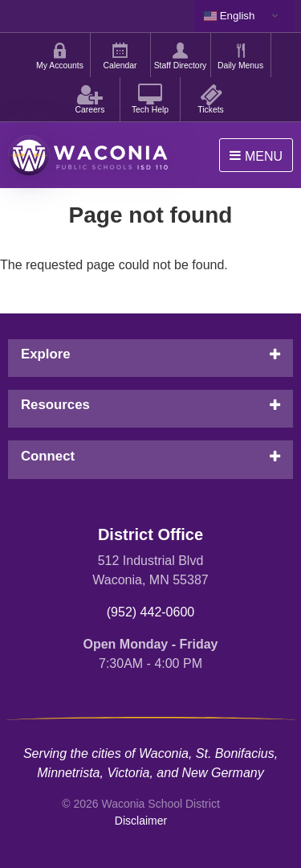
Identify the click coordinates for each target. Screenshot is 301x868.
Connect (48, 456)
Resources (55, 405)
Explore (46, 354)
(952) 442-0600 (150, 612)
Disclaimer (141, 821)
